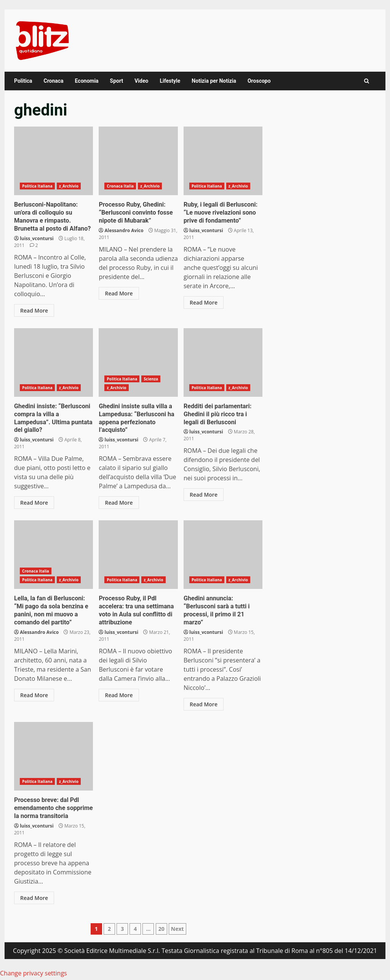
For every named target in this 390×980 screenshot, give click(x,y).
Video (141, 81)
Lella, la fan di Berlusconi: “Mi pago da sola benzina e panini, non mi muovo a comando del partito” (54, 554)
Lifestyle (170, 81)
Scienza (151, 379)
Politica (23, 81)
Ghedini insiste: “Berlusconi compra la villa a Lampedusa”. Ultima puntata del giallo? (54, 362)
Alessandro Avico (124, 230)
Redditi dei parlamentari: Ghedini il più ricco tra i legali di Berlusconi (223, 362)
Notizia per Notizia (214, 81)
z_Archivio (69, 186)
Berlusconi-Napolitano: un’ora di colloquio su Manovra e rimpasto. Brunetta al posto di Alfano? (54, 161)
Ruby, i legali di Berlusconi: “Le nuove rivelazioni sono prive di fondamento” (223, 161)
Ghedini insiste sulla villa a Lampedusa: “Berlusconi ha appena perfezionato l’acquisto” (138, 362)
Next (177, 928)
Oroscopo (259, 81)
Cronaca (53, 81)
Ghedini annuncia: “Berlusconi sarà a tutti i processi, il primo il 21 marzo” (223, 554)
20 (161, 928)
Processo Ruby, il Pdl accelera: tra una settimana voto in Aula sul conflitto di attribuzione (138, 554)
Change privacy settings (34, 972)
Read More (34, 310)
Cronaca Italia (120, 186)
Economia (87, 81)
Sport (117, 81)
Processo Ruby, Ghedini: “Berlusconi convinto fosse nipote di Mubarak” (138, 161)
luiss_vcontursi (37, 238)
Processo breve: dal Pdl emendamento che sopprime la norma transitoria (54, 755)
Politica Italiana (37, 186)
